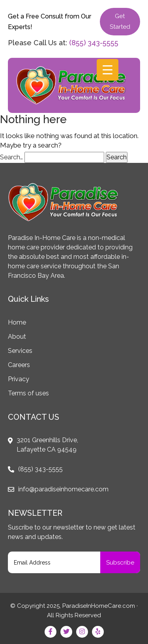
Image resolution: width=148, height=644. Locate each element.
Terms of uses (28, 393)
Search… (11, 157)
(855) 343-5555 (94, 43)
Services (20, 351)
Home (17, 322)
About (17, 337)
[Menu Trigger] (108, 70)
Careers (19, 365)
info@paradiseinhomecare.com (63, 489)
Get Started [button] (120, 21)
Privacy (19, 379)
